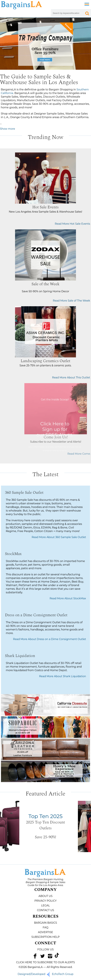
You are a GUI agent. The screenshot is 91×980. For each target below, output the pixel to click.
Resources (45, 916)
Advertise (45, 932)
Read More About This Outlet (71, 378)
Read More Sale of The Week (72, 301)
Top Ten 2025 (45, 816)
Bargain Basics (45, 923)
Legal (45, 905)
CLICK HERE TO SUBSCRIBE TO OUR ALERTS (46, 962)
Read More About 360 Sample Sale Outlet (59, 537)
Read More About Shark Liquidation (63, 676)
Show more (8, 129)
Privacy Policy (45, 901)
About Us (45, 896)
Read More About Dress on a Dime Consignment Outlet (50, 639)
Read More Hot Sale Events (73, 224)
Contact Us (45, 910)
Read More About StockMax (68, 598)
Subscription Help (45, 937)
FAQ (45, 927)
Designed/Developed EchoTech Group (46, 974)
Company (45, 890)
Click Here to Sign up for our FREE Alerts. (70, 429)
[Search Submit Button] (87, 13)
